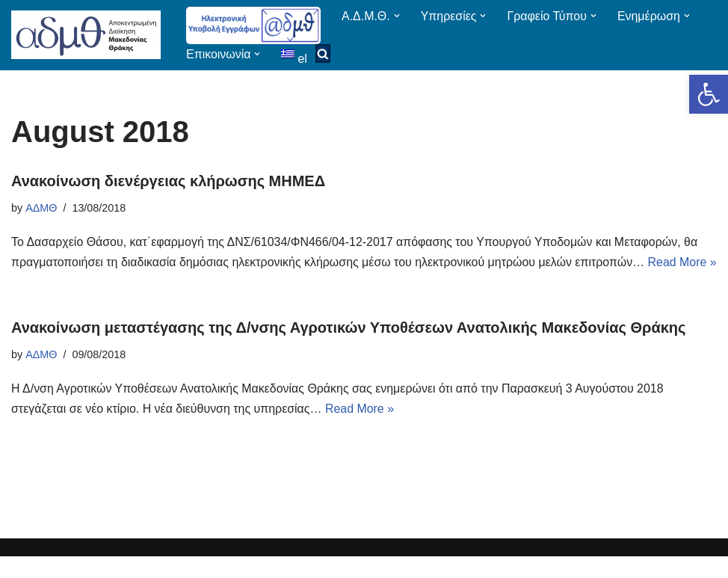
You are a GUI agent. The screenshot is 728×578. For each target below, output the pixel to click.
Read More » (361, 430)
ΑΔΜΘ (41, 208)
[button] (709, 94)
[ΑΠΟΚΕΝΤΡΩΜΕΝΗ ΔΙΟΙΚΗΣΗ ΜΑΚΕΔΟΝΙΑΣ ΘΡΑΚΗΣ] (86, 35)
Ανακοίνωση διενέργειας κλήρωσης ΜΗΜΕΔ (168, 181)
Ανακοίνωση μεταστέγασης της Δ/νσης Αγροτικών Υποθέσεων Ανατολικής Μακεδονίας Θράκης (348, 348)
